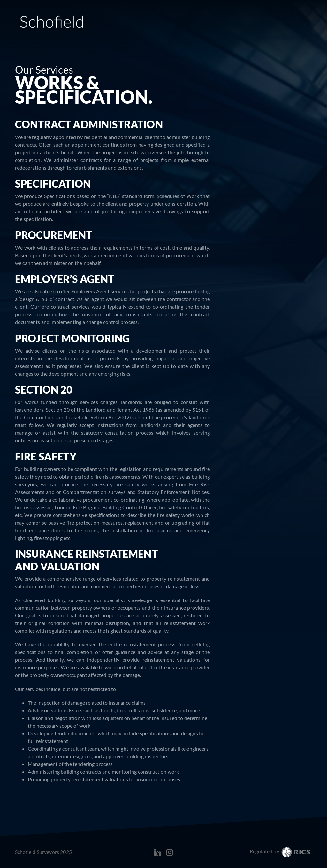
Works (300, 186)
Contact (294, 26)
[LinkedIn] (158, 852)
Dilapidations (292, 154)
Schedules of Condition (281, 176)
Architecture (293, 197)
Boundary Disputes (285, 112)
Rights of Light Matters (281, 91)
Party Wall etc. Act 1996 (280, 81)
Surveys (298, 165)
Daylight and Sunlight (282, 102)
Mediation (295, 144)
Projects (258, 26)
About (188, 26)
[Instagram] (170, 852)
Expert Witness (290, 133)
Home (161, 26)
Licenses (297, 123)
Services (221, 26)
